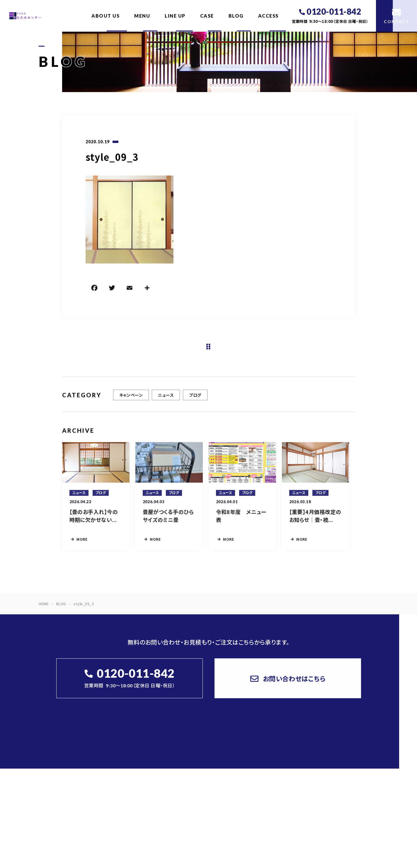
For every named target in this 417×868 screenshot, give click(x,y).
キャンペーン (131, 399)
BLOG (236, 16)
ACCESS (268, 16)
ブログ (195, 399)
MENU (142, 16)
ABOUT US (105, 16)
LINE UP (175, 16)
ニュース (166, 399)
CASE (207, 16)
